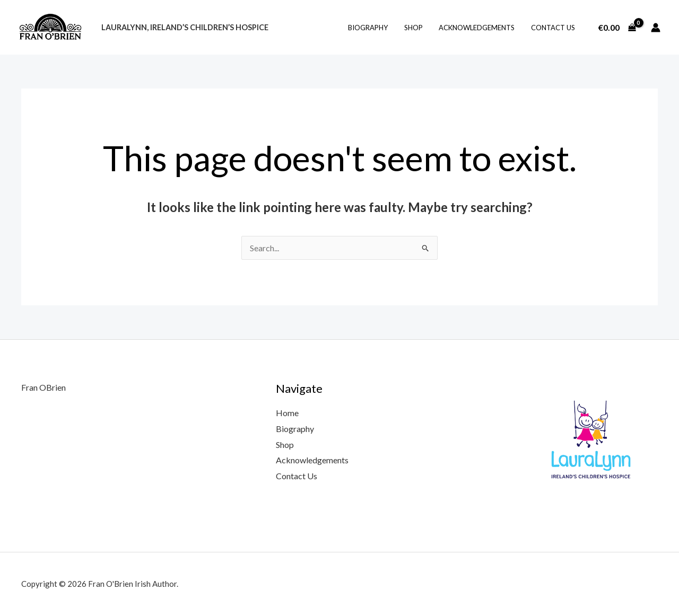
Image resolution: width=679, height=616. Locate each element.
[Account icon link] (656, 28)
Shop (419, 28)
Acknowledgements (480, 28)
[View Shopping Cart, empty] (617, 28)
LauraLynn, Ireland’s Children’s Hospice (184, 27)
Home (287, 413)
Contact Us (554, 28)
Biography (376, 28)
